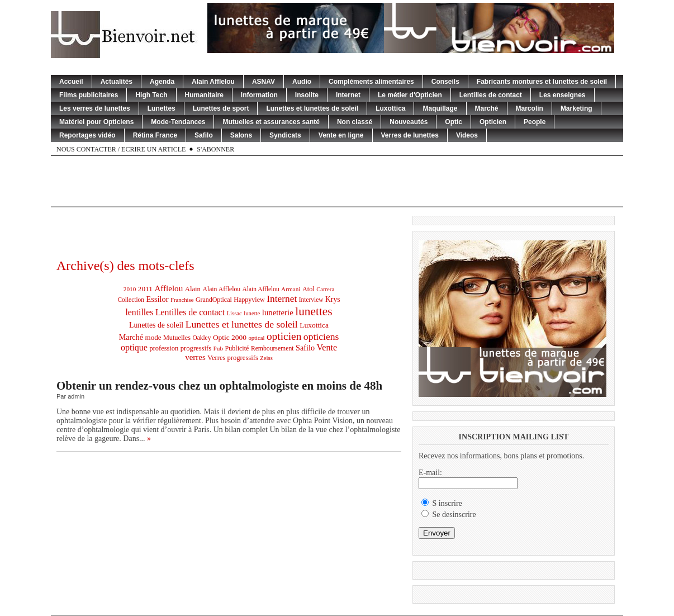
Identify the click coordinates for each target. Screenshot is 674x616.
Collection (131, 300)
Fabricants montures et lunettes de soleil (542, 82)
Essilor (158, 299)
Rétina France (155, 135)
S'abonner (215, 149)
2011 (145, 289)
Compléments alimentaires (371, 82)
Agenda (162, 82)
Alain (193, 289)
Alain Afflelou (213, 82)
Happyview (249, 300)
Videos (467, 135)
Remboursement (272, 349)
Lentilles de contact (491, 95)
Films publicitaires (89, 95)
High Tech (151, 95)
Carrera (325, 289)
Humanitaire (204, 95)
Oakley (201, 338)
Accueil (71, 82)
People (535, 122)
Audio (302, 82)
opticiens (321, 337)
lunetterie (278, 312)
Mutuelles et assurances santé (271, 122)
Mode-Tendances (178, 122)
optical (256, 338)
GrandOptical (214, 300)
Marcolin (530, 108)
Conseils (445, 82)
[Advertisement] (337, 181)
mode (153, 337)
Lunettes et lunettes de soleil (312, 108)
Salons (241, 135)
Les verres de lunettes (95, 108)
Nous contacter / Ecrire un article (121, 149)
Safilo (204, 135)
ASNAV (264, 82)
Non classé (355, 122)
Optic (454, 122)
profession (164, 348)
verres (195, 357)
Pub (218, 348)
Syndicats (285, 135)
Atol (308, 289)
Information (259, 95)
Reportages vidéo (87, 135)
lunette (252, 313)
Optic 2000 (230, 337)
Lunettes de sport (221, 108)
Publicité (237, 348)
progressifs (196, 348)
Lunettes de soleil (156, 325)
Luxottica (390, 108)
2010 (130, 289)
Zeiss (266, 358)
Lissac (234, 313)
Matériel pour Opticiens (96, 122)
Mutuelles (177, 338)
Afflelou (168, 288)
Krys (333, 299)
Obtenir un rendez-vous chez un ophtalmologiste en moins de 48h (219, 386)
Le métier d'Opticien (410, 95)
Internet (348, 95)
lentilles (139, 312)
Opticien (493, 122)
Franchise (182, 300)
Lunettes (162, 108)
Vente (327, 347)
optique (134, 347)
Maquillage (440, 108)
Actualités (117, 82)
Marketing (576, 108)
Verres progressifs (233, 358)
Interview (311, 300)
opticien (284, 336)
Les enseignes (563, 95)
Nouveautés (409, 122)
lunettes (314, 311)
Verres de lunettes (410, 135)
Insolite (307, 95)
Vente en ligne (341, 135)
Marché (487, 108)
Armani (291, 289)
